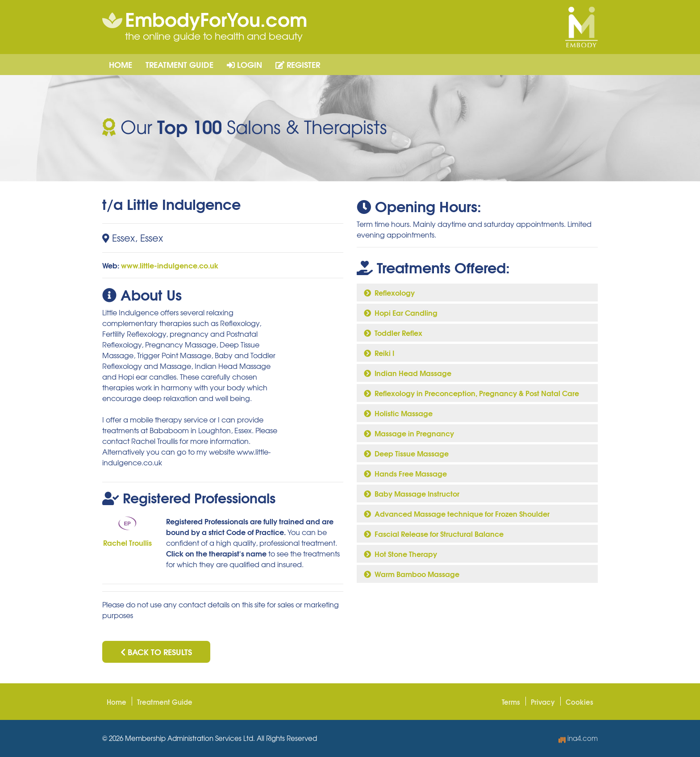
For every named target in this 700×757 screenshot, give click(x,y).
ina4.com (578, 738)
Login (244, 64)
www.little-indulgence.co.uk (170, 265)
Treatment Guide (179, 64)
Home (121, 64)
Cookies (579, 702)
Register (298, 64)
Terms (511, 702)
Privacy (543, 702)
